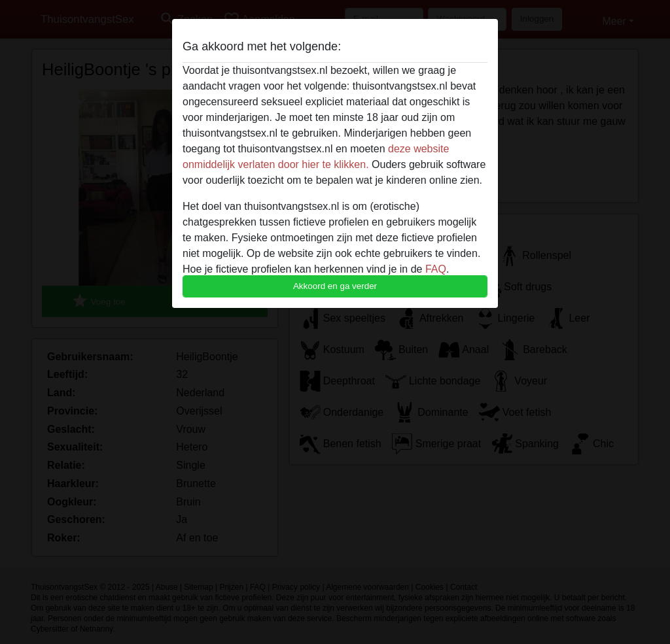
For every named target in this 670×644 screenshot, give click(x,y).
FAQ (436, 269)
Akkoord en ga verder (335, 286)
